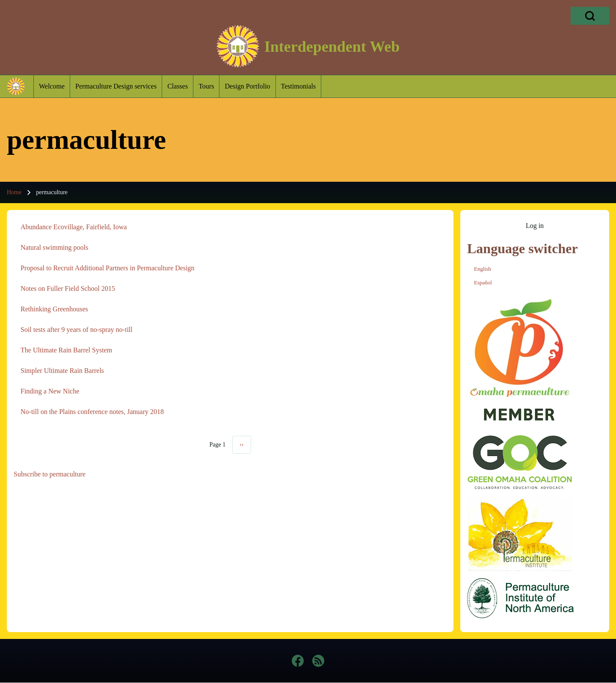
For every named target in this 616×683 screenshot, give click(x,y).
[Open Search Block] (590, 16)
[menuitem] (52, 86)
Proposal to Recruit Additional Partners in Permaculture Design (108, 268)
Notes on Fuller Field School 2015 (68, 288)
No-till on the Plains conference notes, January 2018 (92, 412)
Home (14, 192)
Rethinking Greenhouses (54, 309)
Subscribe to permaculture (50, 474)
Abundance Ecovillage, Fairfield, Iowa (74, 227)
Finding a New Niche (50, 391)
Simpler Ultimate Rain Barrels (62, 371)
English (483, 269)
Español (483, 282)
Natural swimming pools (54, 247)
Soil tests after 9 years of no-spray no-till (77, 330)
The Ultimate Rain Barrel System (66, 350)
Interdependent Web (332, 47)
